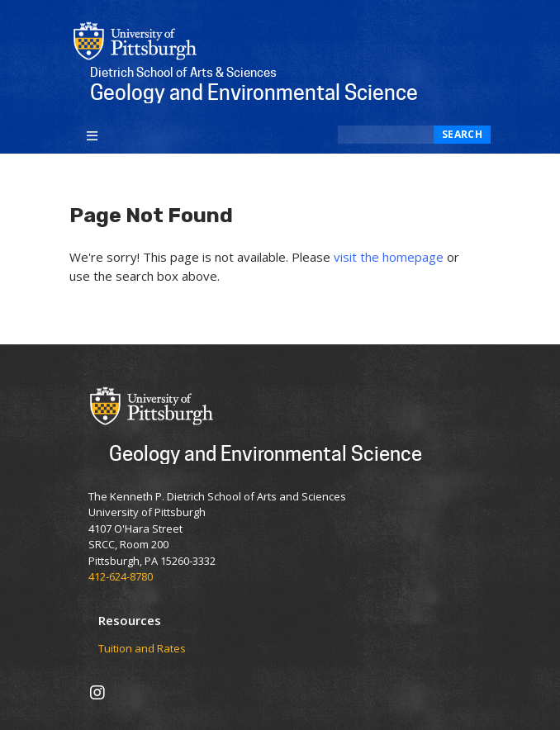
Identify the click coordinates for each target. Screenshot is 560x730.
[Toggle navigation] (92, 135)
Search (462, 134)
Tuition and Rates (142, 649)
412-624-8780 (121, 576)
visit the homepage (389, 257)
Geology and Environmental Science (266, 453)
